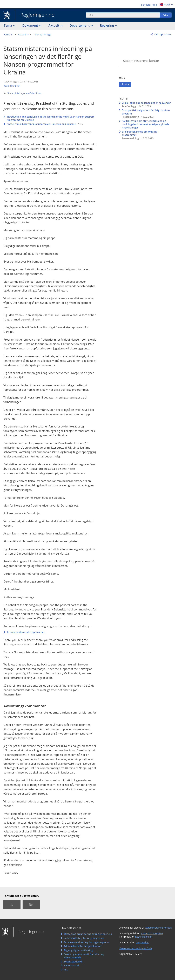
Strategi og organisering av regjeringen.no (88, 934)
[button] (23, 35)
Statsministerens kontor (141, 61)
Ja (12, 905)
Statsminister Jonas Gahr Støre (24, 93)
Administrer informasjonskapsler (83, 946)
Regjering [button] (107, 25)
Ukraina (125, 84)
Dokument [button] (31, 25)
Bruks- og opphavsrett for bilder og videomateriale (84, 956)
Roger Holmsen (144, 937)
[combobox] (123, 15)
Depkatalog (142, 942)
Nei (31, 905)
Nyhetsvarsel (71, 965)
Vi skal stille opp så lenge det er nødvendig (146, 103)
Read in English (12, 86)
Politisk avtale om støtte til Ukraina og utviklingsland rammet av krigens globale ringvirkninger (146, 124)
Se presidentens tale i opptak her (26, 632)
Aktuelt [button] (54, 25)
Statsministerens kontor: (158, 928)
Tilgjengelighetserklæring (78, 950)
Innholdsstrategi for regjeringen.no (84, 938)
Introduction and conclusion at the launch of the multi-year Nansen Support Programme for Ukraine (50, 118)
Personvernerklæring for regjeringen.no (86, 942)
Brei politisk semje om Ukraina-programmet (140, 133)
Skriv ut (168, 34)
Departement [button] (80, 25)
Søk (166, 15)
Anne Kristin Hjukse (152, 933)
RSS (66, 970)
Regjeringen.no (35, 15)
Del (156, 34)
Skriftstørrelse (149, 5)
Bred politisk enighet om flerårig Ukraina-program (146, 112)
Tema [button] (8, 25)
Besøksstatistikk (73, 962)
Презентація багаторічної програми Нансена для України (41, 124)
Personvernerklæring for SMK (136, 948)
